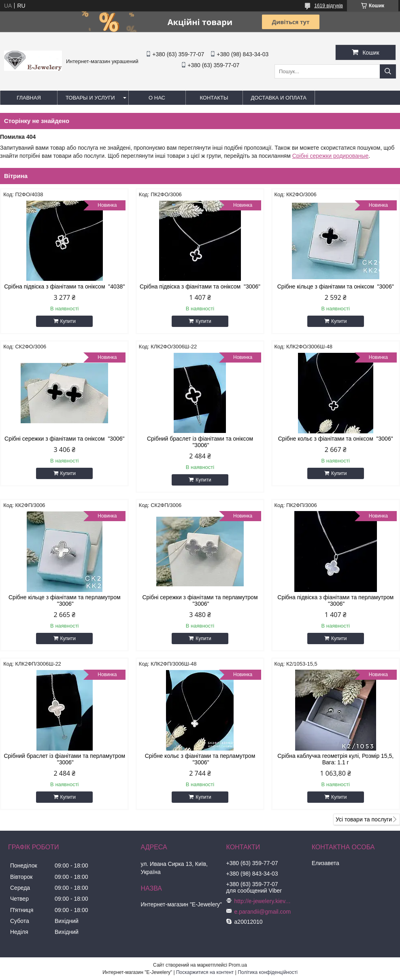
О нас (157, 98)
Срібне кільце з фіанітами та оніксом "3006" (336, 286)
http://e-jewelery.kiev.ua (263, 901)
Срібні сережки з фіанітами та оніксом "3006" (64, 439)
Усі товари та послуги (364, 819)
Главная (29, 98)
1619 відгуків (329, 6)
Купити (68, 321)
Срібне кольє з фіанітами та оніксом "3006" (336, 439)
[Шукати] (388, 71)
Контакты (214, 98)
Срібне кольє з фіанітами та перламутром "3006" (200, 759)
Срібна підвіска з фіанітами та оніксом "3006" (200, 286)
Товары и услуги (90, 98)
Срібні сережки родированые (331, 156)
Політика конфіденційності (268, 972)
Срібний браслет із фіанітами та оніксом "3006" (200, 442)
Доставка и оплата (279, 98)
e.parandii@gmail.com (263, 912)
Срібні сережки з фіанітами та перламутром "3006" (200, 600)
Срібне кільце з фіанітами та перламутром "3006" (65, 600)
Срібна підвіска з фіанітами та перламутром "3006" (335, 600)
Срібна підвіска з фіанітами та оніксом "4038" (64, 286)
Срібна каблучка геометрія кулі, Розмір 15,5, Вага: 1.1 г (335, 759)
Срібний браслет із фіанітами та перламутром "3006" (64, 759)
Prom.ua (238, 965)
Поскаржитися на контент (205, 972)
